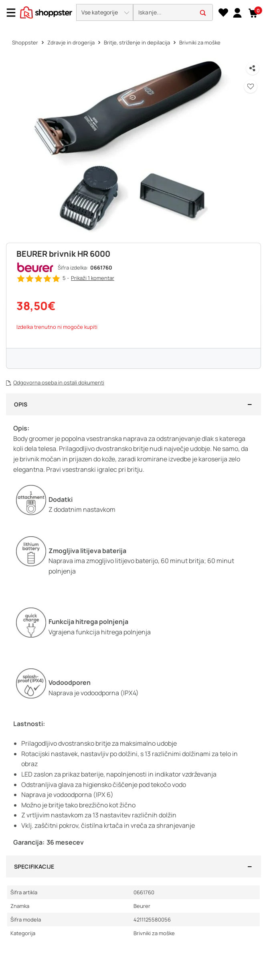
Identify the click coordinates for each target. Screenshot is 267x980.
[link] (237, 12)
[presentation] (133, 13)
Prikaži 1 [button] (93, 278)
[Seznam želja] (223, 13)
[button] (105, 12)
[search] (173, 13)
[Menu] (14, 13)
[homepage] (46, 12)
